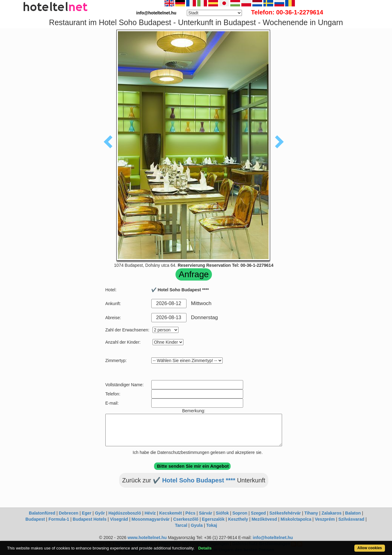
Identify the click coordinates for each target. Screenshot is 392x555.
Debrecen (69, 513)
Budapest (35, 519)
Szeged (258, 513)
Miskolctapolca (296, 519)
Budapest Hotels (89, 519)
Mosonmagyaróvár (150, 519)
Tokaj (212, 525)
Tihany (311, 513)
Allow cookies (370, 548)
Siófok (222, 513)
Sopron (240, 513)
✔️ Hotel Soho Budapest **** (194, 480)
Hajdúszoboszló (125, 513)
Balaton (353, 513)
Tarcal (181, 525)
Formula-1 (59, 519)
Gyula (197, 525)
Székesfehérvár (285, 513)
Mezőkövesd (264, 519)
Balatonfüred (42, 513)
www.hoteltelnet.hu (147, 538)
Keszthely (238, 519)
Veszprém (325, 519)
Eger (87, 513)
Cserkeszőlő (186, 519)
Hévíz (150, 513)
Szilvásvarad (351, 519)
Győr (100, 513)
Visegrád (119, 519)
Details (205, 548)
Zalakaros (332, 513)
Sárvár (205, 513)
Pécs (190, 513)
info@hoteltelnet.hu (273, 538)
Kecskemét (171, 513)
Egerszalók (213, 519)
